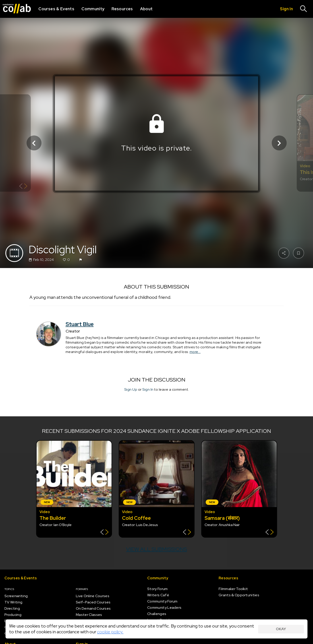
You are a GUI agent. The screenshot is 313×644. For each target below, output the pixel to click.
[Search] (304, 9)
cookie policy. (110, 632)
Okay (281, 629)
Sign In (148, 390)
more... (195, 352)
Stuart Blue (80, 324)
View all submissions (156, 549)
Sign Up (131, 390)
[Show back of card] (23, 187)
